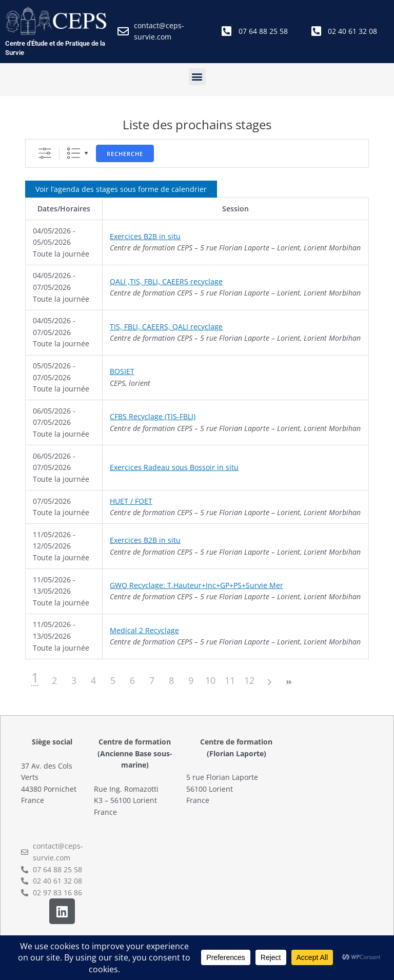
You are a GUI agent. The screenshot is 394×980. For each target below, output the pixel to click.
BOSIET (122, 371)
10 (210, 680)
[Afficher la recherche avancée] (45, 153)
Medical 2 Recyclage (144, 630)
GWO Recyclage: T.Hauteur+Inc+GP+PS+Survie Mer (196, 585)
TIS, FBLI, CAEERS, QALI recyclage (166, 327)
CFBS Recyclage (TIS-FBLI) (153, 416)
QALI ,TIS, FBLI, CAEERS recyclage (166, 281)
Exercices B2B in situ (145, 236)
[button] (197, 77)
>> (288, 682)
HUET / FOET (131, 501)
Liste (74, 153)
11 (230, 680)
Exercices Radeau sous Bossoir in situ (174, 467)
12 (249, 680)
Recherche (125, 154)
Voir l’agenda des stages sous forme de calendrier (121, 189)
